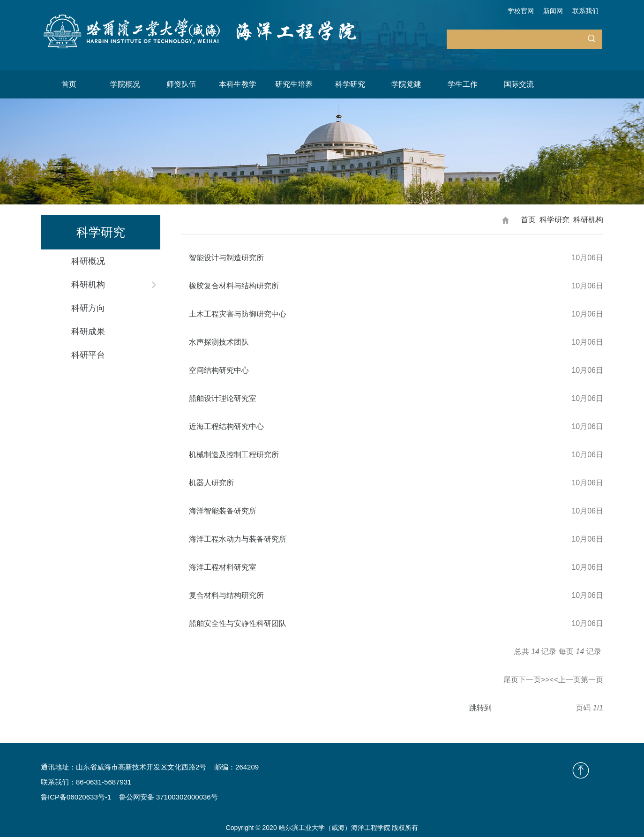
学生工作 (463, 84)
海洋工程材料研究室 (223, 567)
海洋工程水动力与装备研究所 (238, 539)
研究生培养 (294, 84)
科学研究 (350, 84)
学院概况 (125, 84)
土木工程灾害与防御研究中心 (238, 314)
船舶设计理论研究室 (223, 398)
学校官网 (521, 11)
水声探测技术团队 (219, 342)
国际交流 (519, 84)
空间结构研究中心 (219, 370)
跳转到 (481, 708)
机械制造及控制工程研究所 (234, 455)
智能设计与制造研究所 (226, 258)
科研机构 (588, 220)
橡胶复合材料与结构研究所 (234, 286)
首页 (69, 84)
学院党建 (406, 84)
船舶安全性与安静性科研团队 (238, 623)
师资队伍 (181, 84)
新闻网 (553, 11)
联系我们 (585, 11)
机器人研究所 (211, 483)
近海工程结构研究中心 (226, 426)
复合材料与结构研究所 (226, 595)
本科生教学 (238, 84)
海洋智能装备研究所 (223, 511)
